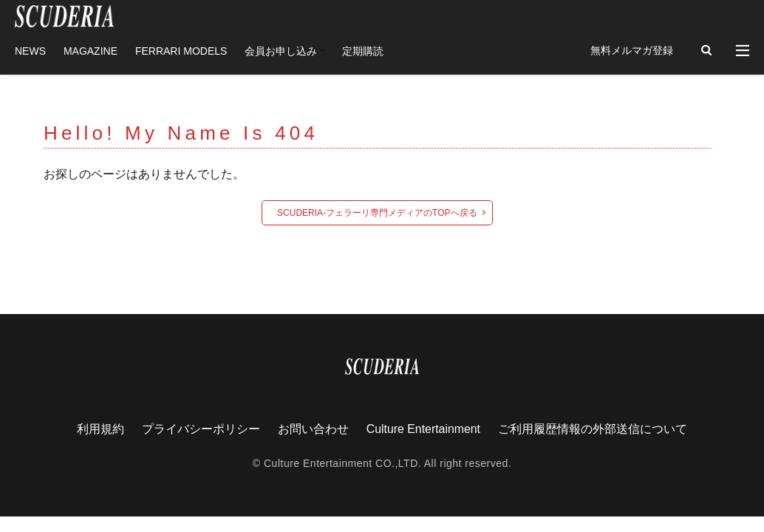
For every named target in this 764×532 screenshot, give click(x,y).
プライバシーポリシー (200, 428)
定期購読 (363, 50)
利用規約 (100, 428)
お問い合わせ (313, 428)
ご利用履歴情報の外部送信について (593, 428)
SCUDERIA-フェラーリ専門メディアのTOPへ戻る (377, 212)
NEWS (30, 50)
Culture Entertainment (423, 428)
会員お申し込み (281, 50)
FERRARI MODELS (181, 50)
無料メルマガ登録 (632, 50)
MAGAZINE (91, 50)
